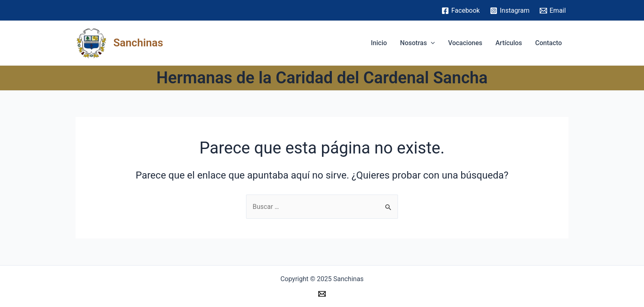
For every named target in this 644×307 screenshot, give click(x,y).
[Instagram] (510, 11)
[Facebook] (460, 11)
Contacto (549, 43)
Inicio (379, 43)
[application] (431, 43)
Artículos (509, 43)
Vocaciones (465, 43)
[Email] (553, 11)
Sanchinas (138, 43)
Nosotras (417, 43)
